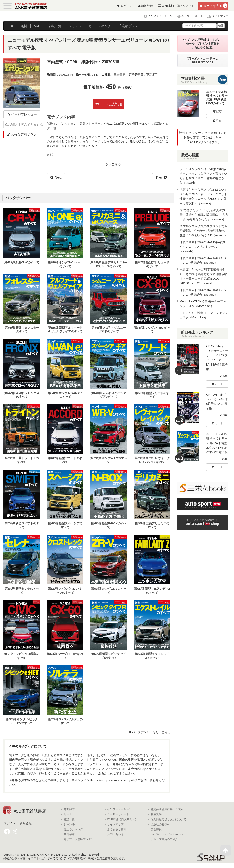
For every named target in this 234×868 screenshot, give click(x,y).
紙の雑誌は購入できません (22, 124)
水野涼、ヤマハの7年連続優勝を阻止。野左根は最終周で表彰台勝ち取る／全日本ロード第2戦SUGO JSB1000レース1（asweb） (203, 276)
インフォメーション (156, 16)
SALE (38, 26)
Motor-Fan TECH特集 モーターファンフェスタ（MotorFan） (203, 304)
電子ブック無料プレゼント (80, 839)
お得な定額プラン (22, 134)
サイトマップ (216, 16)
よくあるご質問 (117, 829)
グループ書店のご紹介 (164, 839)
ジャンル (75, 26)
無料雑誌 (69, 809)
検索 (221, 25)
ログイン (125, 6)
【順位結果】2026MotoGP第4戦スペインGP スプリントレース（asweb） (203, 247)
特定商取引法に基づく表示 (167, 809)
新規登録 (145, 6)
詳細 (217, 121)
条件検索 (69, 834)
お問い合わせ (115, 834)
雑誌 (55, 26)
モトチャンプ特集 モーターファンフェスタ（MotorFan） (204, 315)
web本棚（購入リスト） (177, 6)
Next (58, 177)
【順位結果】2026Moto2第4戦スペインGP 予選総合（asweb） (203, 260)
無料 (24, 26)
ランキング (100, 26)
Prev (159, 177)
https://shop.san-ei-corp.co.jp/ (112, 780)
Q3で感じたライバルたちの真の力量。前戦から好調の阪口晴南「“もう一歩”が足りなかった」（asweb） (204, 215)
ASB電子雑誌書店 (30, 811)
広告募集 (156, 829)
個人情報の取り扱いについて (168, 819)
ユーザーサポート (188, 16)
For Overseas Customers (167, 834)
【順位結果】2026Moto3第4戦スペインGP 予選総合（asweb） (203, 292)
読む (217, 111)
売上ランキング (73, 829)
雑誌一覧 (69, 819)
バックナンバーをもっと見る (150, 732)
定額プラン (128, 26)
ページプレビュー (22, 114)
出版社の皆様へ (160, 824)
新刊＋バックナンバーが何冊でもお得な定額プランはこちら (203, 137)
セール (68, 814)
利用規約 (156, 814)
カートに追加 (109, 104)
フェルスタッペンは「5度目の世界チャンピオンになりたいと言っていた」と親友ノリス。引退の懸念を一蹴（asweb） (203, 176)
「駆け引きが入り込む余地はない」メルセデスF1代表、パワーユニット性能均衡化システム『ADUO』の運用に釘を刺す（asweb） (203, 196)
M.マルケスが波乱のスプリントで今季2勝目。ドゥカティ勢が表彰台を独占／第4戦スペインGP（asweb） (203, 231)
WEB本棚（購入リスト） (122, 819)
